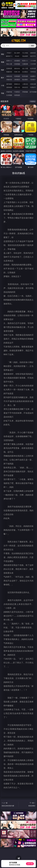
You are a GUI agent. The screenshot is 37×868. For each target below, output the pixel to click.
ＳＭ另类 (33, 64)
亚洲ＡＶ (9, 61)
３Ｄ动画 (33, 61)
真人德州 (17, 53)
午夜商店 (17, 92)
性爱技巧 (33, 87)
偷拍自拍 (17, 68)
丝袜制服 (17, 64)
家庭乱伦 (17, 84)
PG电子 (9, 53)
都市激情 (9, 84)
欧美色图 (25, 76)
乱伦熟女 (25, 72)
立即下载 (30, 864)
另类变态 (33, 72)
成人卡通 (25, 68)
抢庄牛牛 (33, 56)
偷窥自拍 (9, 76)
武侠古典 (33, 84)
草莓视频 (25, 92)
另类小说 (17, 87)
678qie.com (19, 41)
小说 (3, 85)
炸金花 (17, 56)
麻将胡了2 (9, 56)
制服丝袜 (9, 72)
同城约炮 (9, 92)
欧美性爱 (33, 68)
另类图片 (33, 80)
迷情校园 (9, 87)
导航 (3, 93)
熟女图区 (25, 80)
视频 (3, 62)
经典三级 (17, 72)
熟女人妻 (9, 64)
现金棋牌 (25, 56)
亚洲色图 (17, 76)
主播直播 (25, 64)
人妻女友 (25, 84)
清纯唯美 (17, 80)
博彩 (3, 54)
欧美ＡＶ (25, 61)
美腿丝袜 (9, 80)
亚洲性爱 (9, 68)
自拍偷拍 (17, 61)
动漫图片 (33, 76)
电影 (3, 70)
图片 (3, 78)
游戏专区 (33, 53)
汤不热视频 (33, 92)
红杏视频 (9, 95)
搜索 (32, 46)
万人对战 (25, 53)
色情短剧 (17, 95)
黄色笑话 (25, 87)
